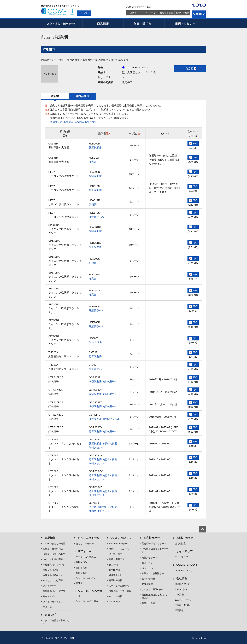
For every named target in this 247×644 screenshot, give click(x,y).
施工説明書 (95, 147)
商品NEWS (114, 570)
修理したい (147, 563)
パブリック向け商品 (53, 580)
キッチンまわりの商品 (54, 544)
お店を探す (81, 573)
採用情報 (179, 610)
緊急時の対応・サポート (154, 544)
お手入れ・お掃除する (153, 573)
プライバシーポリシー (67, 638)
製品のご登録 (148, 603)
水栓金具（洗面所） (53, 575)
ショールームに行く (86, 578)
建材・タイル (50, 596)
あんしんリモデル (89, 538)
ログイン (134, 13)
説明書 (55, 96)
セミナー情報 (115, 596)
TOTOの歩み (181, 589)
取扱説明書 (95, 176)
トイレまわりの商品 (53, 559)
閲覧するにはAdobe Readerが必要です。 (74, 122)
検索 (199, 14)
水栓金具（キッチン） (54, 565)
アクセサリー (50, 586)
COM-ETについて (187, 565)
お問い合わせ (183, 13)
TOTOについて (182, 584)
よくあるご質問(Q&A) (153, 589)
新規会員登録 (166, 13)
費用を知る (81, 562)
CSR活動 (179, 594)
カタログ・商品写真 (119, 549)
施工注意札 (95, 369)
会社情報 (182, 578)
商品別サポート (149, 558)
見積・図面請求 (117, 559)
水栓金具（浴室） (52, 570)
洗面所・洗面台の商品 (54, 554)
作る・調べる (144, 24)
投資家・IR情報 (182, 605)
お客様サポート (153, 538)
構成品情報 (83, 96)
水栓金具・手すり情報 (120, 591)
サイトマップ (185, 551)
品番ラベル (95, 342)
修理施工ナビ (115, 575)
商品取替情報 (115, 580)
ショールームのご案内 (87, 601)
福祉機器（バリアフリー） (56, 591)
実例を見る (81, 568)
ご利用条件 (47, 638)
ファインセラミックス (54, 602)
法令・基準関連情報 (119, 586)
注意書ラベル (97, 217)
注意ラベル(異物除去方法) (104, 419)
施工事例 (113, 565)
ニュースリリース (184, 600)
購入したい (147, 568)
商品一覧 (47, 607)
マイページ (150, 13)
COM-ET (121, 538)
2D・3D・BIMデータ (62, 24)
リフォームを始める (86, 557)
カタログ (50, 615)
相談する (80, 583)
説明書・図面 (115, 554)
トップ (84, 13)
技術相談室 (180, 544)
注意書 (93, 162)
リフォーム (84, 551)
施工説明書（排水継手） (103, 431)
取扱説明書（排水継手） (103, 381)
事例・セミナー (185, 24)
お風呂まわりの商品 (53, 549)
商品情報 (103, 24)
